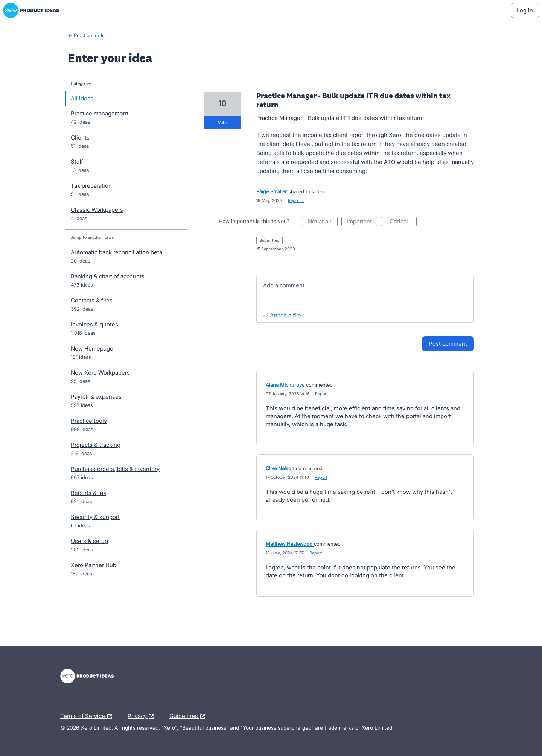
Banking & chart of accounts (108, 276)
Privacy (142, 717)
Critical (403, 222)
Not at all (323, 222)
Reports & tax (88, 493)
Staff (77, 162)
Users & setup (89, 541)
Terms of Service (88, 717)
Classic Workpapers (97, 210)
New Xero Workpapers (100, 373)
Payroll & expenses (96, 397)
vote (222, 123)
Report (321, 394)
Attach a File (285, 315)
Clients (80, 137)
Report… (296, 200)
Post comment (448, 344)
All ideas (82, 98)
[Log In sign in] (525, 11)
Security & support (95, 517)
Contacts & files (92, 300)
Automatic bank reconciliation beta (116, 252)
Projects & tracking (96, 445)
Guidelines (189, 717)
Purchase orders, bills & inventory (115, 469)
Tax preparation (91, 186)
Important (362, 222)
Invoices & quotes (94, 324)
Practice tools (89, 421)
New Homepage (92, 348)
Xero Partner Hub (94, 565)
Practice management (100, 113)
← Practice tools (86, 35)
